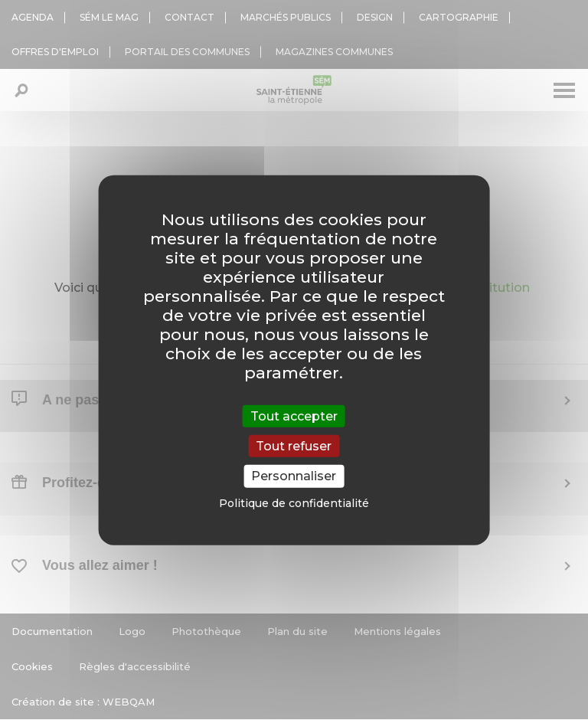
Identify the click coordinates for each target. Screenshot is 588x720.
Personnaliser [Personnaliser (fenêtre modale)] (294, 476)
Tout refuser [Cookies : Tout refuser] (294, 446)
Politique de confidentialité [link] (294, 502)
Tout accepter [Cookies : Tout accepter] (294, 416)
